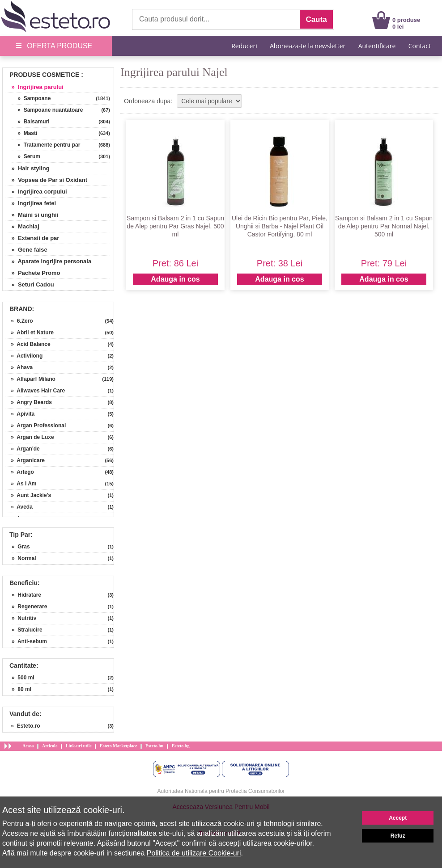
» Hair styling (27, 168)
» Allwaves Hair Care (35, 391)
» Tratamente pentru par (46, 145)
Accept (398, 818)
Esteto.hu (154, 746)
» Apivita (20, 414)
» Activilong (24, 356)
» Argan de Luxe (30, 437)
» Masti (24, 133)
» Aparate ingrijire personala (48, 261)
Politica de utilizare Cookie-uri (194, 853)
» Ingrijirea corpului (36, 192)
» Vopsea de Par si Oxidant (46, 180)
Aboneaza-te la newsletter (308, 46)
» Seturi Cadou (30, 284)
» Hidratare (26, 595)
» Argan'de (22, 449)
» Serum (26, 156)
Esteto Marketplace (119, 746)
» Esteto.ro (23, 726)
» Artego (19, 472)
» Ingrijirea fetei (30, 203)
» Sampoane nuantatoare (47, 110)
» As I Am (21, 484)
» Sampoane (31, 98)
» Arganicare (25, 460)
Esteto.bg (181, 746)
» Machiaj (22, 226)
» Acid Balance (28, 344)
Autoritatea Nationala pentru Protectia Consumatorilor (221, 791)
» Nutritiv (24, 618)
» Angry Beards (28, 402)
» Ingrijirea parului (34, 87)
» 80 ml (21, 689)
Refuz (398, 836)
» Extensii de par (32, 238)
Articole (50, 746)
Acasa (28, 746)
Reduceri (244, 46)
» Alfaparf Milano (30, 379)
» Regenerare (29, 607)
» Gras (21, 547)
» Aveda (19, 507)
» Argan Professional (35, 426)
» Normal (24, 558)
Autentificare (377, 46)
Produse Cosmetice (44, 75)
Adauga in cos (175, 279)
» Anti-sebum (29, 641)
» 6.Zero (19, 321)
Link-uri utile (79, 746)
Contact (420, 46)
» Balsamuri (31, 122)
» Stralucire (27, 630)
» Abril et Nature (29, 333)
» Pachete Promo (33, 273)
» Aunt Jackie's (28, 495)
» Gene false (26, 250)
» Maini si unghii (32, 215)
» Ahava (19, 367)
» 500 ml (23, 678)
